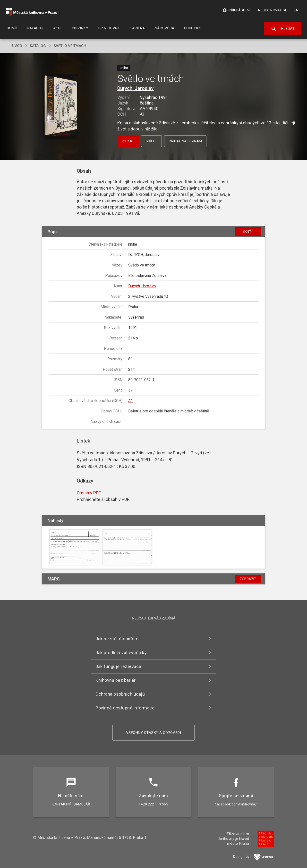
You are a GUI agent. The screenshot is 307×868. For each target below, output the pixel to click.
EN (296, 10)
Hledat (283, 29)
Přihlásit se (237, 10)
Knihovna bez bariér (116, 680)
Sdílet (151, 141)
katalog (38, 46)
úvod (17, 46)
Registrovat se (273, 10)
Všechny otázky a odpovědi (154, 733)
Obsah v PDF (89, 493)
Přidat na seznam (185, 141)
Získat (128, 141)
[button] (61, 106)
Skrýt (248, 232)
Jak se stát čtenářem (117, 639)
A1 (131, 401)
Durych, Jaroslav (136, 88)
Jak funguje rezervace (118, 666)
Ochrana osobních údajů (120, 694)
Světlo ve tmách (70, 46)
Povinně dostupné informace (125, 708)
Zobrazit (248, 579)
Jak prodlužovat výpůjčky (121, 653)
